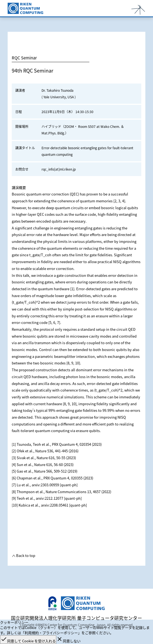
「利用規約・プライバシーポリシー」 (51, 633)
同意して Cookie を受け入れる (28, 640)
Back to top (25, 555)
